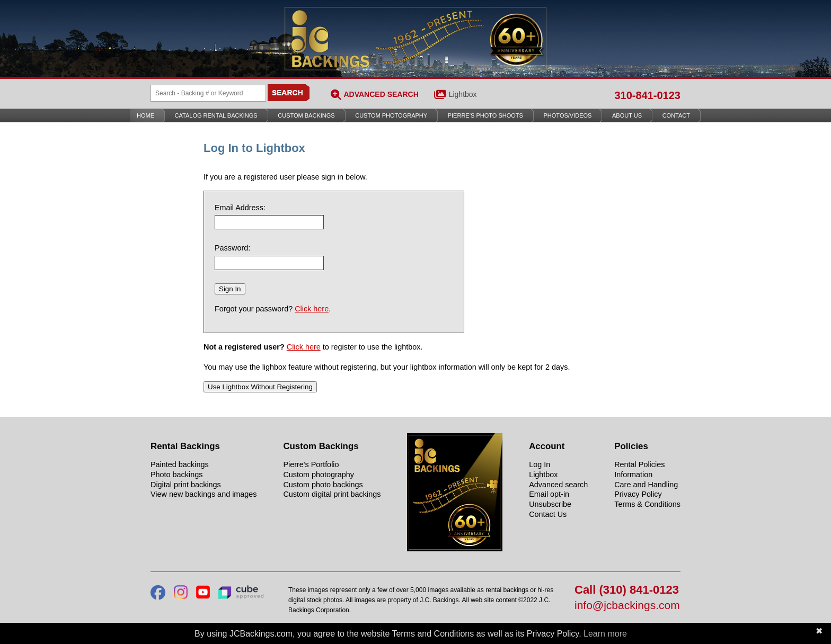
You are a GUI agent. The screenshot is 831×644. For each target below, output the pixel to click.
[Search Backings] (208, 93)
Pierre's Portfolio (311, 464)
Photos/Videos (568, 115)
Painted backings (180, 464)
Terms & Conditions (647, 504)
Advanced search (558, 485)
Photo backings (176, 475)
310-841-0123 (647, 95)
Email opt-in (549, 494)
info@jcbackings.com (627, 606)
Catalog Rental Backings (216, 115)
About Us (627, 115)
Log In (540, 464)
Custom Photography (391, 115)
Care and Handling (646, 485)
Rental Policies (639, 464)
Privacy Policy (638, 494)
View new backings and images (204, 494)
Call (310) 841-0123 (627, 590)
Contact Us (548, 514)
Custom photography (319, 475)
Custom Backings (306, 115)
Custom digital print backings (332, 494)
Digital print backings (186, 485)
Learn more (605, 634)
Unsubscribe (550, 504)
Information (633, 475)
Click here (312, 309)
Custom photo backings (323, 485)
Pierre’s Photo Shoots (485, 115)
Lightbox (463, 94)
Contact (676, 115)
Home (145, 115)
